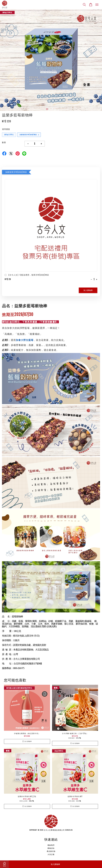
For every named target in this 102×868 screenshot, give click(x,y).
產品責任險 (51, 851)
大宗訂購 (51, 854)
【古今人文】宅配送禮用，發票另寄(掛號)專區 (27, 275)
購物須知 (51, 848)
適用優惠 (6, 129)
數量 (4, 142)
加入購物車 (88, 290)
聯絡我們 (51, 845)
